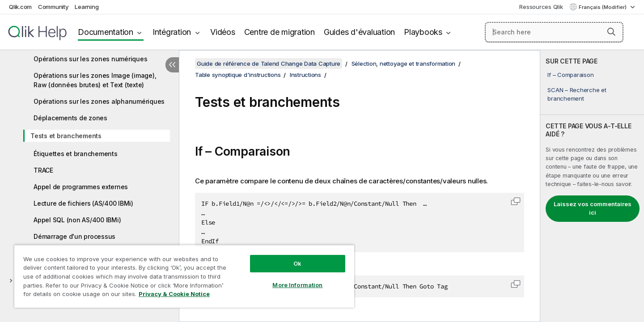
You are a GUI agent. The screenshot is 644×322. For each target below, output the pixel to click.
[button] (611, 32)
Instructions (305, 75)
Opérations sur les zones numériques (90, 59)
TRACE (43, 170)
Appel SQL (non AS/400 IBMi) (77, 220)
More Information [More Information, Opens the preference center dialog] (297, 285)
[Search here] (554, 32)
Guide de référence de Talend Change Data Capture (269, 64)
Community (53, 7)
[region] (184, 276)
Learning (87, 7)
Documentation (106, 32)
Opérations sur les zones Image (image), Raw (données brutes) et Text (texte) (95, 80)
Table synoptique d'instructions (238, 75)
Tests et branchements (66, 136)
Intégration (172, 32)
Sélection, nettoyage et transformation (404, 64)
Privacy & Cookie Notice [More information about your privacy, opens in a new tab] (174, 294)
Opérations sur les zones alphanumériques (99, 101)
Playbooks (423, 32)
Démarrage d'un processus (74, 236)
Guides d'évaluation (359, 32)
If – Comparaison (570, 75)
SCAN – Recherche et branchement (577, 94)
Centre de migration (280, 32)
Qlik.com (20, 7)
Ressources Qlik (541, 7)
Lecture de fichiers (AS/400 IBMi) (83, 203)
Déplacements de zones (70, 118)
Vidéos (223, 32)
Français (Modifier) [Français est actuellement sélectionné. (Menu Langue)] (603, 7)
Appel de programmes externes (81, 187)
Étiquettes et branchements (76, 154)
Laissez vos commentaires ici (593, 208)
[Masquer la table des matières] (172, 65)
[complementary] (592, 186)
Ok (297, 263)
